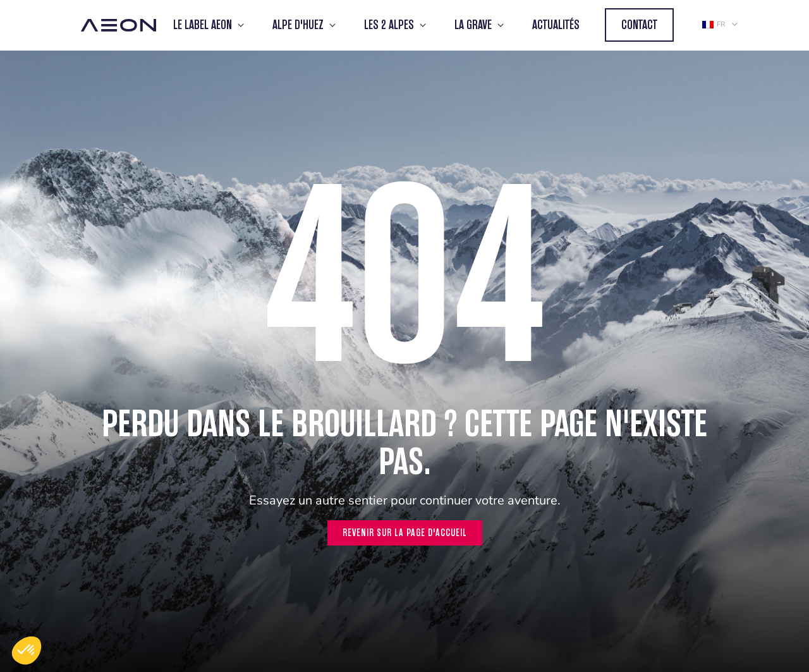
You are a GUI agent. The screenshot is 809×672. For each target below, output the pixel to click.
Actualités (556, 25)
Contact (639, 25)
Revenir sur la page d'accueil (405, 533)
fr (714, 24)
